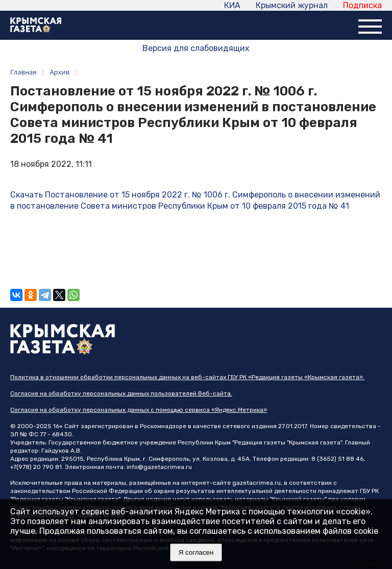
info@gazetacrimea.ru (159, 467)
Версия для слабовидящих (196, 48)
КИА (232, 5)
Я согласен (196, 552)
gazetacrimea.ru (256, 483)
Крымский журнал (292, 5)
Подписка (362, 5)
